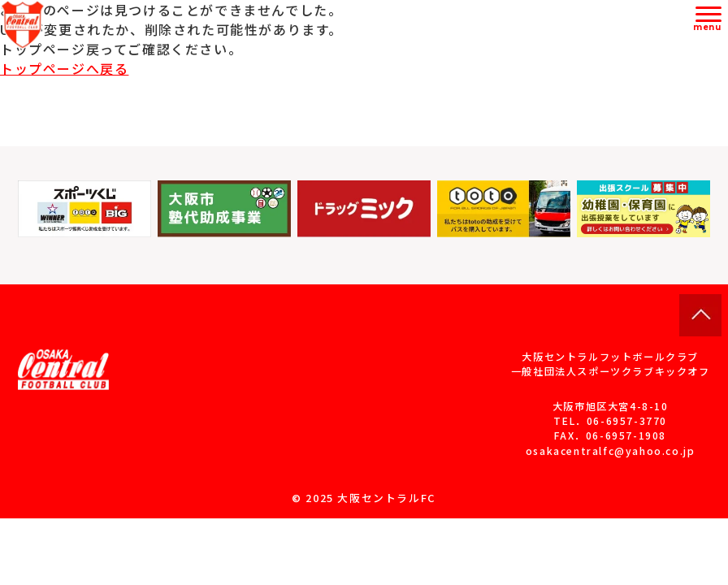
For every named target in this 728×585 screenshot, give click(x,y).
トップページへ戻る (64, 68)
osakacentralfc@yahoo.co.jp (611, 451)
